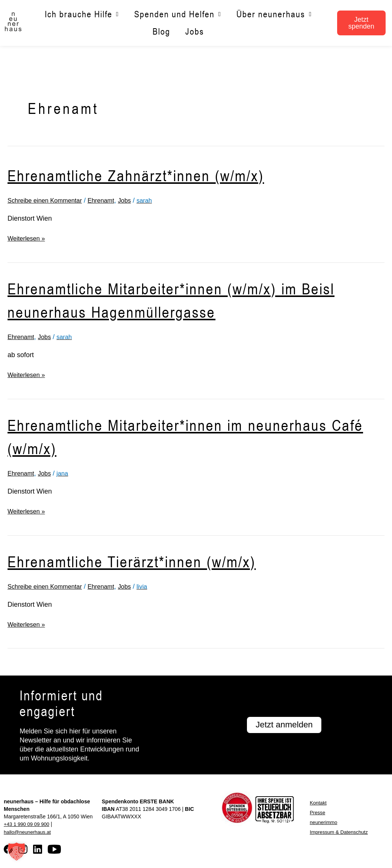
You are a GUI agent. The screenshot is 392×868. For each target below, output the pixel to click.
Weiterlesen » (28, 238)
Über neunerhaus (274, 14)
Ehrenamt (110, 200)
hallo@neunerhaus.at (29, 831)
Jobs (195, 31)
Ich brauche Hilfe (82, 14)
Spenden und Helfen (178, 14)
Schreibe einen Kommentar (48, 200)
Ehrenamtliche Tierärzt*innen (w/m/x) (150, 560)
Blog (161, 31)
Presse (318, 812)
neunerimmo (324, 822)
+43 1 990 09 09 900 (28, 824)
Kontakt (319, 802)
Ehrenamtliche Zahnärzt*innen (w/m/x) (154, 175)
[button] (17, 851)
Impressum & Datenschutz (341, 832)
